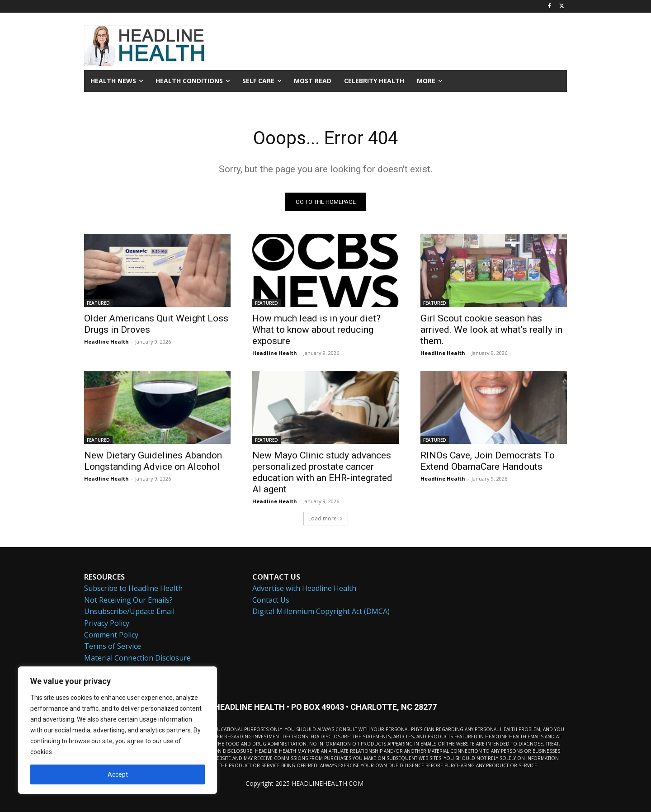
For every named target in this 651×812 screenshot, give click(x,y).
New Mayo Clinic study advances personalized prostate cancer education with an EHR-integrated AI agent (322, 472)
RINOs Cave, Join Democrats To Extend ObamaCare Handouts (488, 461)
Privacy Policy (107, 623)
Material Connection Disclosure (137, 658)
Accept (118, 774)
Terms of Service (113, 646)
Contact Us (271, 600)
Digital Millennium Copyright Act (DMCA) (321, 612)
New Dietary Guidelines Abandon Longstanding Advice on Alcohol (153, 461)
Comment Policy (111, 635)
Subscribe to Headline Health (133, 588)
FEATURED (98, 303)
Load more (326, 518)
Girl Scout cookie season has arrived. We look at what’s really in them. (491, 330)
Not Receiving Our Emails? (128, 600)
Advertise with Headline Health (304, 588)
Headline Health (106, 342)
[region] (118, 730)
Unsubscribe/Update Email (129, 612)
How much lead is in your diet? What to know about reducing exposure (316, 330)
